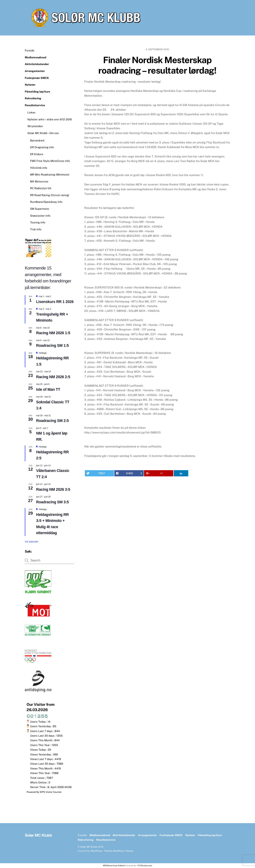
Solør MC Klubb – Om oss (43, 133)
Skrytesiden (35, 126)
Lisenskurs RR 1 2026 (55, 302)
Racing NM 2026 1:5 (53, 333)
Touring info (38, 222)
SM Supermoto (40, 209)
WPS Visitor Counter (51, 792)
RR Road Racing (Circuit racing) (50, 195)
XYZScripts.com (145, 866)
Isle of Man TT (48, 390)
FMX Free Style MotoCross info (50, 161)
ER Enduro (37, 154)
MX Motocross (39, 181)
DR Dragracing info (42, 147)
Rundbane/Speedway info (46, 202)
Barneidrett (37, 141)
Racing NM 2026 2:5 (53, 377)
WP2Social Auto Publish (114, 866)
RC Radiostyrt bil (41, 188)
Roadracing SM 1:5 (52, 346)
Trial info (36, 229)
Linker (32, 112)
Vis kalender (32, 542)
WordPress (96, 851)
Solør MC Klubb (89, 847)
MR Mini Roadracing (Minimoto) (50, 175)
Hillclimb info (39, 168)
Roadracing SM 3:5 (52, 502)
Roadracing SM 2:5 (52, 421)
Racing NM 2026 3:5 (53, 489)
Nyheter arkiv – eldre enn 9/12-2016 (50, 119)
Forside (30, 50)
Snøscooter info (40, 216)
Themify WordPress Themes (119, 851)
